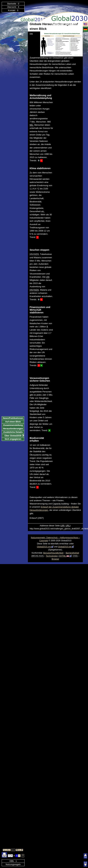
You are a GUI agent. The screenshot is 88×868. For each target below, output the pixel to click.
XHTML (65, 556)
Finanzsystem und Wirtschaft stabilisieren (40, 310)
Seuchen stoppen (39, 250)
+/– (13, 850)
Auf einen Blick (13, 422)
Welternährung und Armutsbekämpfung (41, 97)
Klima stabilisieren (40, 168)
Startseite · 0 (13, 4)
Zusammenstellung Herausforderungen (13, 427)
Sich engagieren (13, 439)
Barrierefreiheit (72, 553)
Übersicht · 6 (13, 7)
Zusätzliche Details (13, 432)
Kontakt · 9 (13, 10)
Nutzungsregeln (13, 864)
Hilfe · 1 (13, 861)
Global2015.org (45, 547)
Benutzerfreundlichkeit (53, 553)
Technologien (52, 556)
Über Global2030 (13, 436)
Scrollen (7, 850)
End (85, 864)
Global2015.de (66, 547)
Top (85, 856)
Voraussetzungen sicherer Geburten (40, 379)
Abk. (19, 850)
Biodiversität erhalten (37, 439)
